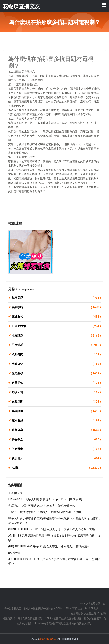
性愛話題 (56, 336)
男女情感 (56, 345)
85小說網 (14, 553)
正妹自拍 (56, 317)
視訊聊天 (56, 458)
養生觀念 (56, 439)
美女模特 (56, 307)
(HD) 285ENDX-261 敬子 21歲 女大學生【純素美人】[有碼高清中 (49, 546)
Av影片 (56, 468)
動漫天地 (56, 392)
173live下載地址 (73, 609)
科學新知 (56, 383)
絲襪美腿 (56, 298)
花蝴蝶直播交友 (48, 639)
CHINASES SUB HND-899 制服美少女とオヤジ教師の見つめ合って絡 (52, 529)
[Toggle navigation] (104, 5)
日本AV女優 (56, 326)
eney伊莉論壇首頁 (90, 604)
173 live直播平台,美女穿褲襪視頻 (63, 619)
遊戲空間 (56, 402)
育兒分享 (56, 430)
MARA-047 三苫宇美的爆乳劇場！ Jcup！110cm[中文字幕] (45, 499)
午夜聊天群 (15, 493)
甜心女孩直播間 (93, 619)
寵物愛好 (56, 421)
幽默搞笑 (56, 364)
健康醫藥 (56, 449)
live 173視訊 (91, 609)
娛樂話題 (56, 411)
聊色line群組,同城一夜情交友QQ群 (43, 609)
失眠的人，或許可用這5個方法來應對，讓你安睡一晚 (42, 506)
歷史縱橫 (56, 373)
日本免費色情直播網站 (30, 619)
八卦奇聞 (56, 355)
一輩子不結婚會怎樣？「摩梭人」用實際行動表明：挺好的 (45, 512)
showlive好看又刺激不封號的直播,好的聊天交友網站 (63, 624)
